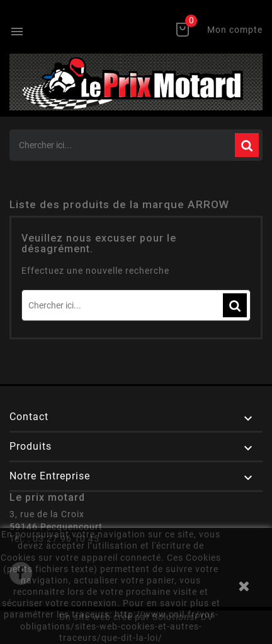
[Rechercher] (136, 145)
